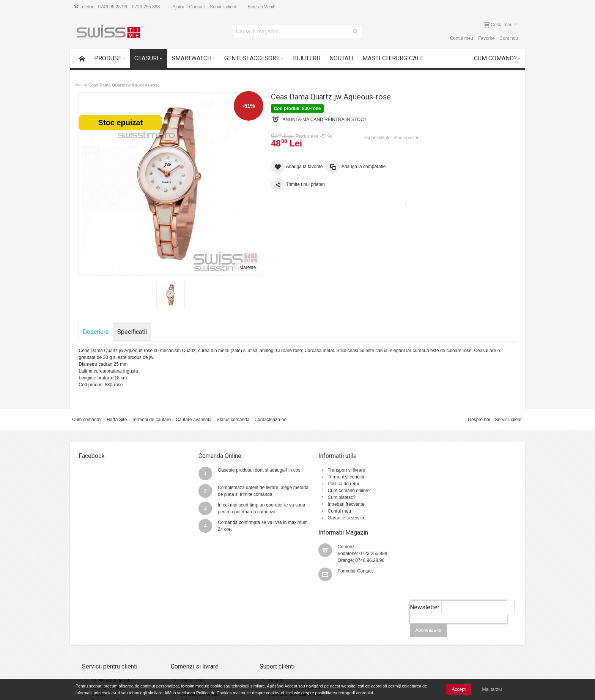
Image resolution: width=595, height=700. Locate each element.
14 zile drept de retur (112, 626)
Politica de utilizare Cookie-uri (368, 646)
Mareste (241, 261)
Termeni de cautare (151, 413)
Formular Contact (451, 488)
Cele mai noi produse (195, 646)
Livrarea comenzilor (193, 639)
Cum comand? (87, 413)
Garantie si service (330, 511)
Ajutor (178, 7)
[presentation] (458, 573)
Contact (197, 7)
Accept (459, 689)
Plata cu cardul (106, 646)
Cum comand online (194, 632)
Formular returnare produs (282, 632)
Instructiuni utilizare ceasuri (283, 653)
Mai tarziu (492, 689)
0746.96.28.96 (113, 7)
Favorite (486, 38)
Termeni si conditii (330, 470)
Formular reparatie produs (282, 639)
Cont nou (509, 38)
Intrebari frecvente (330, 498)
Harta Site (117, 413)
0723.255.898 (146, 7)
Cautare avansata (194, 413)
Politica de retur (327, 477)
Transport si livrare (330, 464)
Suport (98, 639)
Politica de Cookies (214, 693)
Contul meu (462, 38)
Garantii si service (109, 632)
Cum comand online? (333, 484)
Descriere (96, 325)
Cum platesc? (325, 491)
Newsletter (424, 552)
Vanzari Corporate (192, 653)
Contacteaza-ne (270, 413)
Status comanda (233, 413)
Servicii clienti (224, 7)
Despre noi (479, 413)
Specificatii (132, 325)
